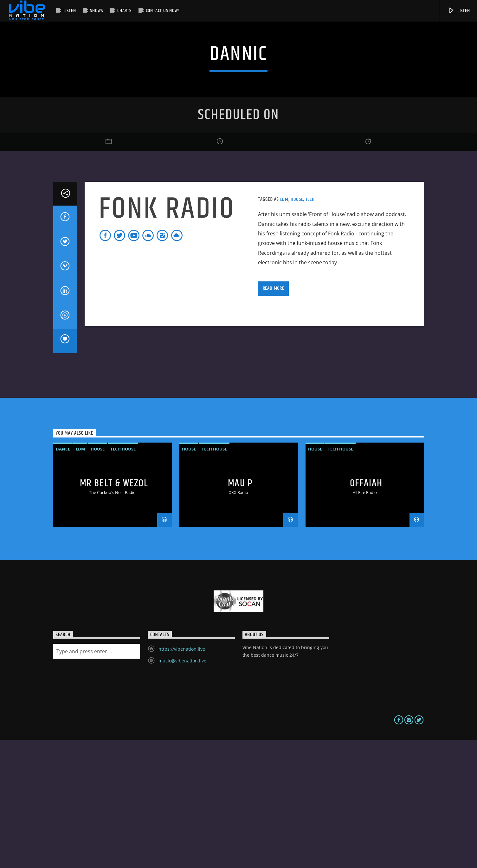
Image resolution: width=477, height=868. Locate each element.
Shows (97, 11)
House (297, 328)
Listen (70, 11)
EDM (284, 328)
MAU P (240, 612)
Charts (124, 11)
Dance (63, 577)
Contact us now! (163, 11)
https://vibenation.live (182, 777)
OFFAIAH (366, 612)
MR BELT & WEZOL (114, 612)
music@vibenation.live (182, 789)
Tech (310, 328)
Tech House (123, 577)
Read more (274, 416)
